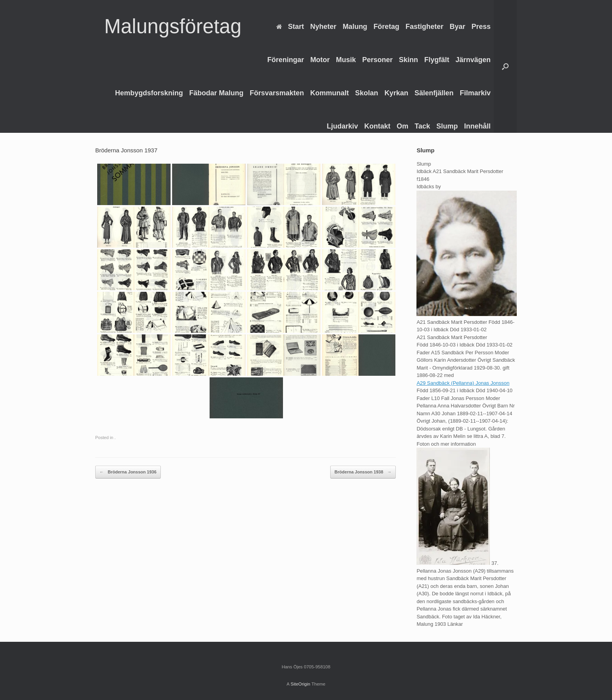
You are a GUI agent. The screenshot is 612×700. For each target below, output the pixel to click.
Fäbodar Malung (216, 93)
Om (402, 126)
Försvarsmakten (277, 93)
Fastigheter (424, 27)
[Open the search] (505, 66)
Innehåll (477, 126)
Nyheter (323, 27)
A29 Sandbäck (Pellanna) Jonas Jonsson (463, 383)
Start (290, 27)
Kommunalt (330, 93)
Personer (377, 60)
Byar (457, 27)
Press (481, 27)
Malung (355, 27)
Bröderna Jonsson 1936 (128, 472)
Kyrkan (396, 93)
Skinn (408, 60)
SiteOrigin (300, 684)
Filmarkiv (475, 93)
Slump (447, 126)
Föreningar (286, 60)
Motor (320, 60)
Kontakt (377, 126)
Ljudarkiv (342, 126)
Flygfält (437, 60)
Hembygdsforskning (149, 93)
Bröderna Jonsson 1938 (363, 472)
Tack (422, 126)
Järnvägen (473, 60)
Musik (346, 60)
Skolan (367, 93)
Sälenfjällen (434, 93)
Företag (386, 27)
